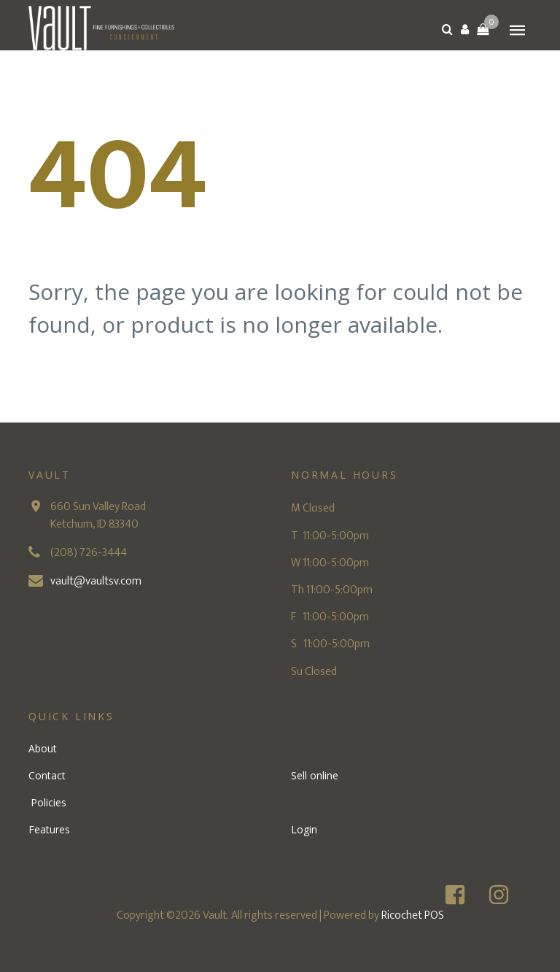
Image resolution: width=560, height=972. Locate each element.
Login (304, 829)
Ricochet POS (413, 915)
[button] (465, 29)
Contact (47, 775)
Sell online (315, 775)
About (43, 748)
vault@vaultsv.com (96, 581)
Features (49, 829)
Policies (48, 802)
